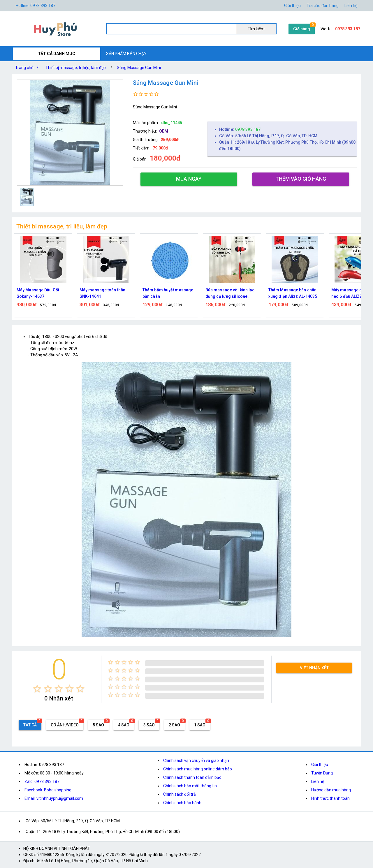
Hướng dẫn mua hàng (331, 790)
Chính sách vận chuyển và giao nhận (196, 760)
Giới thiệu (320, 765)
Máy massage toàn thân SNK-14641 (102, 293)
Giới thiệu (292, 6)
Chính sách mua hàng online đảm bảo (198, 769)
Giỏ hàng (302, 29)
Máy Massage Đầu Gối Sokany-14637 (38, 293)
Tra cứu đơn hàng (323, 6)
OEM (164, 131)
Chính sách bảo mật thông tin (190, 786)
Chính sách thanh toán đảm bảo (192, 777)
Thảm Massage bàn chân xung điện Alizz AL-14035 (293, 293)
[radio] (37, 689)
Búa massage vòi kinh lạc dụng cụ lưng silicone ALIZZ (230, 294)
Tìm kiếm (256, 29)
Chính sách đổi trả (180, 794)
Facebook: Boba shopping (48, 790)
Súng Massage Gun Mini (139, 68)
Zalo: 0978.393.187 (42, 781)
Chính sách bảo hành (182, 803)
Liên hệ (351, 6)
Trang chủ (28, 68)
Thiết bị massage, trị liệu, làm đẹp (76, 68)
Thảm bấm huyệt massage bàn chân (168, 293)
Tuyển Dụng (322, 773)
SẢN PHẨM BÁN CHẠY (126, 54)
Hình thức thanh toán (330, 798)
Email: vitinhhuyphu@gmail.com (54, 798)
